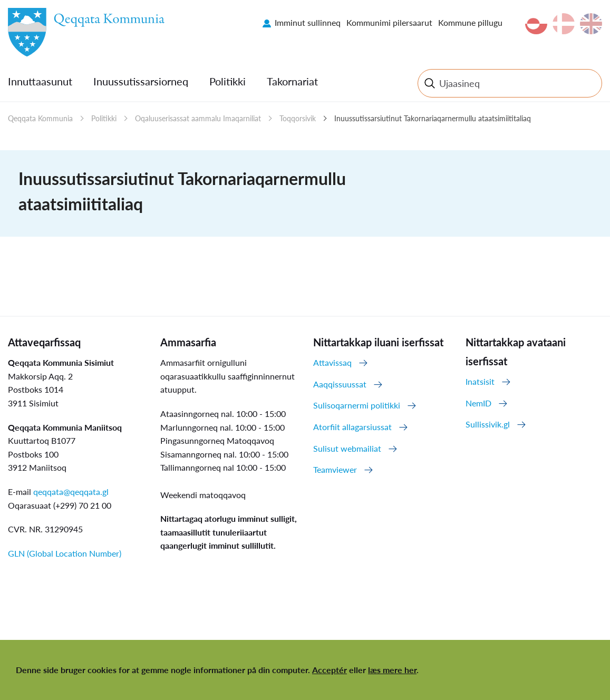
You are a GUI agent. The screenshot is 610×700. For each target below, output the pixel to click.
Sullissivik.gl (488, 424)
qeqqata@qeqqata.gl (71, 492)
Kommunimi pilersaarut (389, 22)
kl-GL (536, 24)
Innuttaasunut (40, 81)
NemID (478, 403)
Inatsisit (480, 381)
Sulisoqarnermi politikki (357, 405)
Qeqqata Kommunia (40, 118)
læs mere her (392, 670)
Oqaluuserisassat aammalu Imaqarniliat (198, 118)
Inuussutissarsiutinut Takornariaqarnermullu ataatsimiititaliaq (433, 118)
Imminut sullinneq (308, 22)
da (564, 24)
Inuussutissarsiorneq (141, 81)
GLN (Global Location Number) (65, 553)
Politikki (227, 81)
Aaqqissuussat (340, 384)
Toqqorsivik (298, 118)
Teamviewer (335, 469)
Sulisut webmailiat (347, 448)
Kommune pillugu (470, 22)
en (591, 24)
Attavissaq (332, 362)
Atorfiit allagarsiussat (352, 427)
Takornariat (292, 81)
